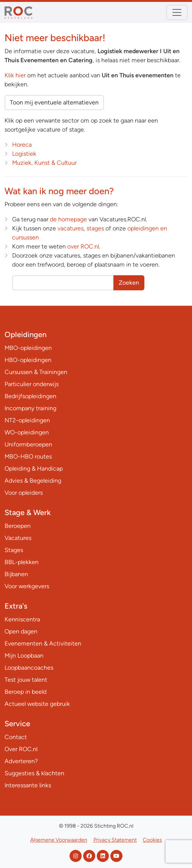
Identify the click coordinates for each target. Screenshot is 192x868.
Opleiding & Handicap (34, 469)
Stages (14, 550)
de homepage (68, 219)
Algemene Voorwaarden (59, 840)
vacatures (70, 228)
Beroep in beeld (26, 692)
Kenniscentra (22, 619)
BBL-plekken (22, 562)
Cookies (153, 840)
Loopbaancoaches (29, 668)
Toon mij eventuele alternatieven (54, 102)
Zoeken (129, 283)
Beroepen (18, 526)
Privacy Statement (115, 840)
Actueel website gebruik (37, 704)
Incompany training (30, 408)
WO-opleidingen (27, 432)
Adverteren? (21, 761)
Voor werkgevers (27, 586)
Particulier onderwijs (32, 384)
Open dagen (21, 631)
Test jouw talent (26, 680)
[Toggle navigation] (177, 12)
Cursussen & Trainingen (36, 372)
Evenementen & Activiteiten (43, 643)
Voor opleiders (24, 493)
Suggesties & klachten (34, 773)
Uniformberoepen (28, 444)
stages (95, 228)
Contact (16, 737)
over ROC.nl (83, 246)
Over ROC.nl (21, 749)
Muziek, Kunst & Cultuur (44, 163)
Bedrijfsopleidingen (30, 396)
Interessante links (28, 785)
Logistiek (24, 154)
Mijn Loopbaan (24, 656)
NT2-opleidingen (27, 420)
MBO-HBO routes (28, 456)
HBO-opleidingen (28, 360)
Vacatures (18, 538)
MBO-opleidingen (28, 348)
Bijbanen (16, 574)
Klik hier (15, 75)
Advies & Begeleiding (33, 481)
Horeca (22, 145)
